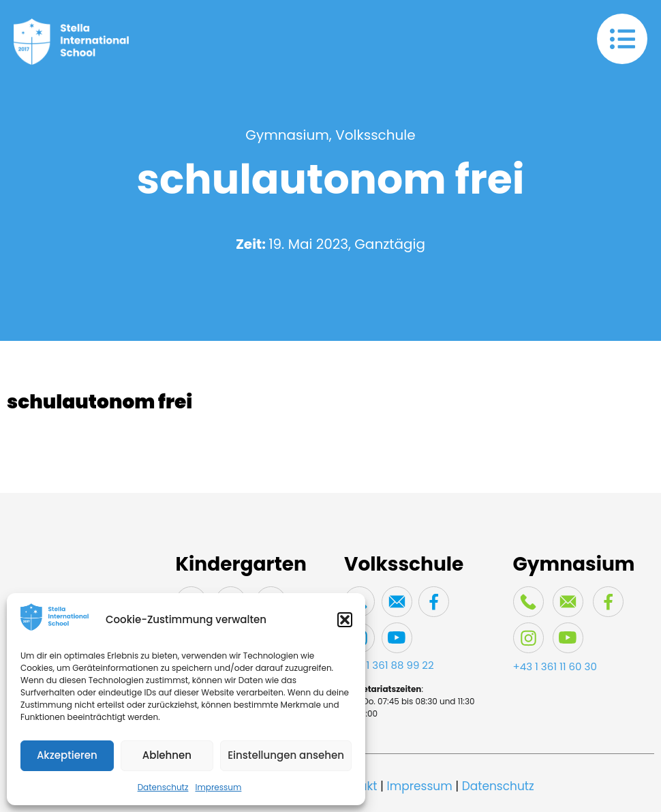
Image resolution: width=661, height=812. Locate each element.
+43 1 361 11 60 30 (555, 666)
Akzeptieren (67, 755)
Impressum (218, 787)
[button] (345, 620)
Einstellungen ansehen (286, 755)
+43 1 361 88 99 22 (389, 665)
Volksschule (375, 135)
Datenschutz (163, 787)
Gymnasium (287, 135)
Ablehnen (167, 755)
